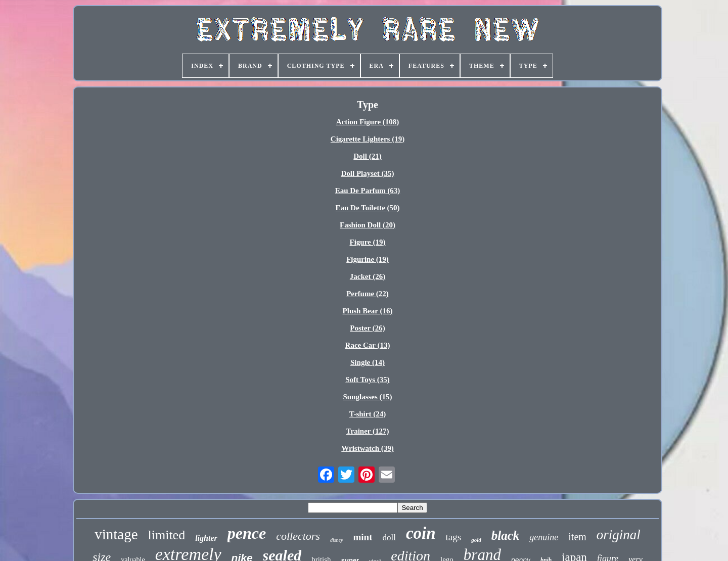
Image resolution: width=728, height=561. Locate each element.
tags (454, 537)
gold (476, 540)
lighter (206, 538)
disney (337, 540)
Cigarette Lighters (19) (368, 139)
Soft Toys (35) (368, 380)
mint (362, 537)
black (506, 535)
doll (389, 537)
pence (247, 533)
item (577, 537)
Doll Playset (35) (368, 173)
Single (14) (368, 362)
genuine (544, 537)
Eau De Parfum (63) (368, 191)
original (619, 535)
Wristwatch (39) (367, 448)
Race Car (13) (368, 345)
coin (421, 533)
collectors (298, 536)
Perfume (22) (368, 294)
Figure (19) (368, 242)
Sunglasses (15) (367, 397)
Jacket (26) (368, 276)
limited (167, 535)
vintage (116, 534)
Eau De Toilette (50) (367, 208)
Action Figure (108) (368, 122)
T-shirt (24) (368, 414)
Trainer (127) (368, 431)
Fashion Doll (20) (368, 225)
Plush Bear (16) (368, 311)
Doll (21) (367, 156)
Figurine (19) (368, 259)
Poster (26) (367, 328)
